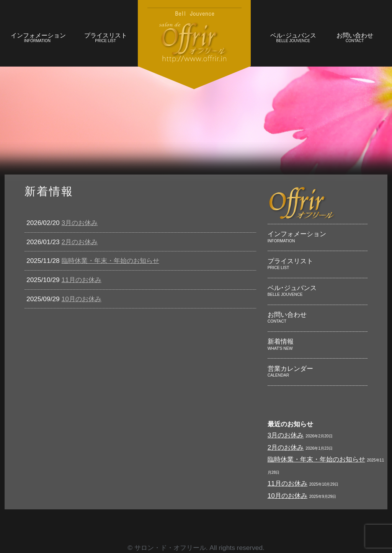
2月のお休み (80, 242)
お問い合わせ (355, 38)
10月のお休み (82, 299)
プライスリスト (105, 38)
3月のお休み (80, 223)
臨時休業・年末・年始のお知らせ (110, 261)
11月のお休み (82, 280)
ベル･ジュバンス (293, 38)
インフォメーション (38, 38)
